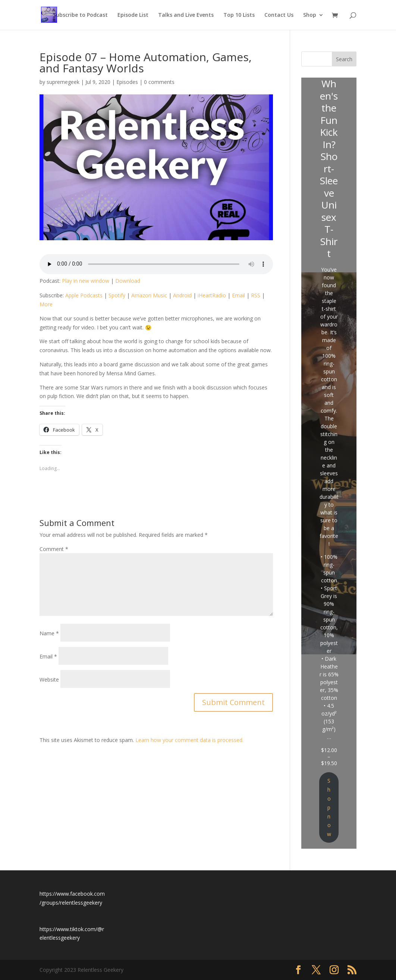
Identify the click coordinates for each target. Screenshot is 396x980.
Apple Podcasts (84, 295)
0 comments (159, 82)
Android (182, 295)
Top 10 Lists (239, 15)
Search (344, 59)
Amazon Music (149, 295)
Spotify (117, 295)
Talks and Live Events (186, 15)
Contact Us (279, 15)
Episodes (127, 82)
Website (49, 680)
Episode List (133, 15)
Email (238, 295)
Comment (54, 549)
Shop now (329, 807)
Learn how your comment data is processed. (189, 740)
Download (128, 281)
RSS (256, 295)
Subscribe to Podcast (80, 15)
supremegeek (63, 82)
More (46, 304)
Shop (310, 15)
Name (49, 633)
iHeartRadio (212, 295)
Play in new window (86, 281)
